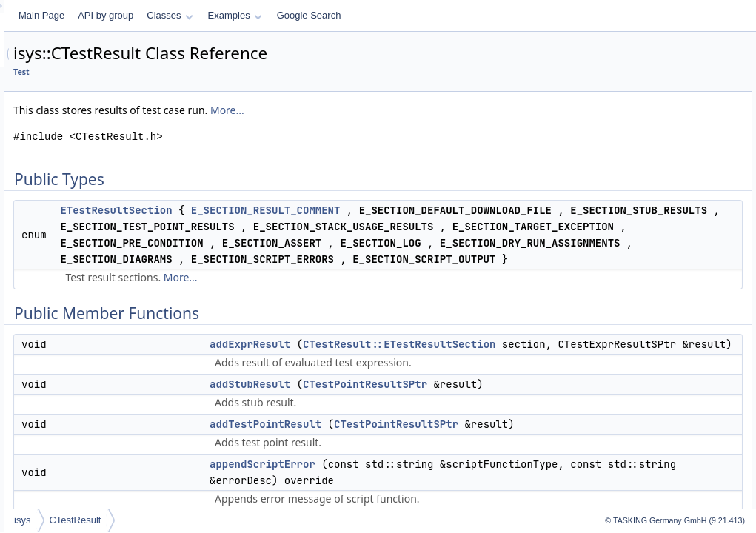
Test (207, 72)
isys (207, 520)
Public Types (616, 40)
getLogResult (629, 268)
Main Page (227, 15)
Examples (420, 15)
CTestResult (260, 520)
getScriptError (630, 398)
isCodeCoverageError (646, 463)
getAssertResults (636, 170)
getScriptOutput (633, 415)
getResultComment (641, 382)
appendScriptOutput (642, 154)
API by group (291, 15)
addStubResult (632, 105)
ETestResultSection (301, 210)
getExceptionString (640, 235)
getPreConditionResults (649, 284)
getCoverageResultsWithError (662, 203)
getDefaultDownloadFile (650, 219)
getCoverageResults (643, 187)
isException (625, 496)
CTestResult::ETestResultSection (497, 458)
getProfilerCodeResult (646, 301)
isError (616, 480)
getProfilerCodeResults (648, 317)
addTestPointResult (641, 121)
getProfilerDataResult (645, 333)
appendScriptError (639, 138)
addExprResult (435, 442)
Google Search (494, 15)
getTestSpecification (642, 447)
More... (412, 110)
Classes (355, 15)
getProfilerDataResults (647, 349)
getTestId (621, 431)
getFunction (626, 252)
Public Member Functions (641, 73)
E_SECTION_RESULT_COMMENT (451, 210)
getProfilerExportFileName (655, 366)
